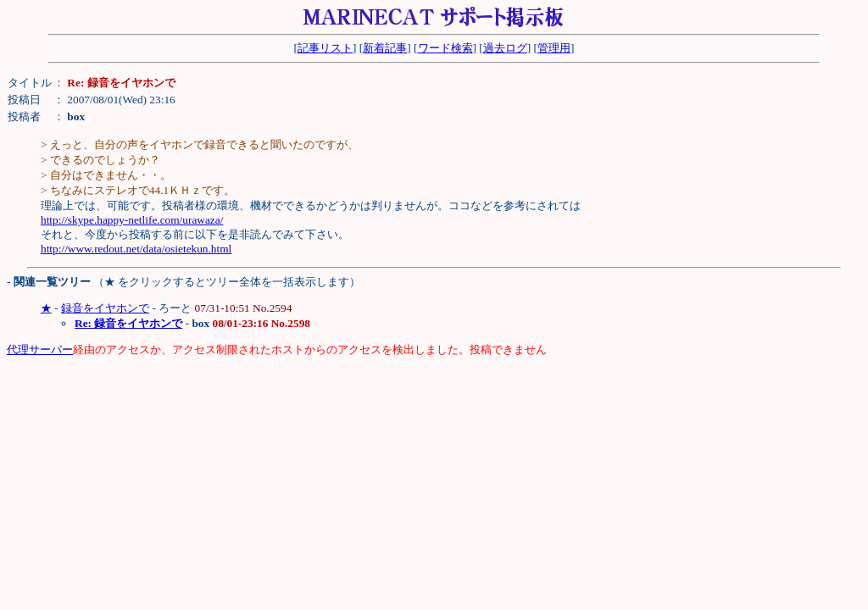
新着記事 (385, 48)
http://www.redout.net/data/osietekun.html (136, 249)
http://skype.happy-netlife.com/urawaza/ (132, 220)
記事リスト (325, 48)
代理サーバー (40, 349)
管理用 (554, 48)
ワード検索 (445, 48)
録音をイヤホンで (105, 308)
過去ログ (505, 48)
